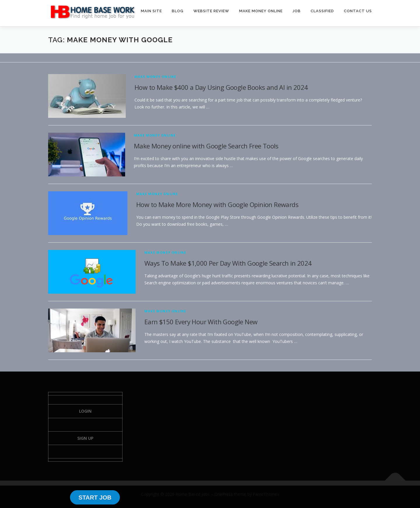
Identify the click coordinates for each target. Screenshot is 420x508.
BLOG (178, 11)
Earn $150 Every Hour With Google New (201, 322)
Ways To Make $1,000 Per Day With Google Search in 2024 (228, 263)
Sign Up (85, 438)
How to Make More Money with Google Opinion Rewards (217, 204)
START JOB (95, 498)
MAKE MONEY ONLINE (261, 11)
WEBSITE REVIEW (211, 11)
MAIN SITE (151, 11)
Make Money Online (155, 77)
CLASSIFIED (322, 11)
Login (85, 411)
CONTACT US (358, 11)
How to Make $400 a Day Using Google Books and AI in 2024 (221, 87)
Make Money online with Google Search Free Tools (206, 146)
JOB (297, 11)
